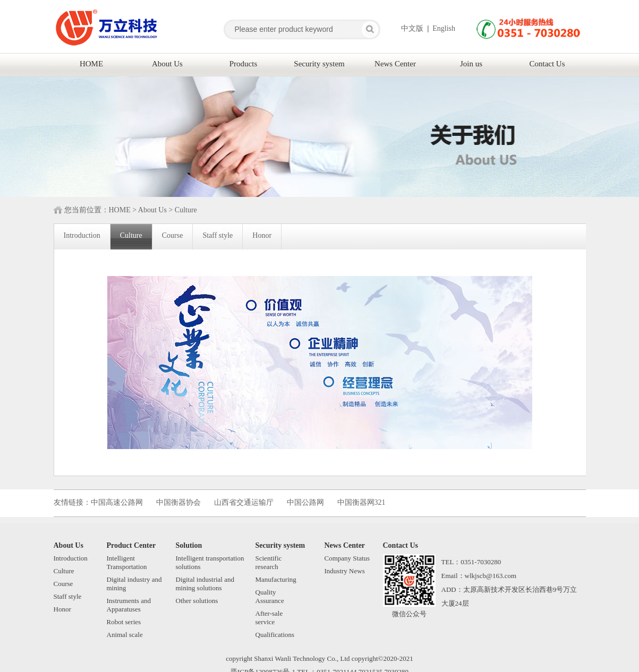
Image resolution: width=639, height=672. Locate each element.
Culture (186, 210)
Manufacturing (276, 579)
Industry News (345, 571)
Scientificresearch (269, 562)
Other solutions (197, 601)
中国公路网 (305, 502)
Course (63, 584)
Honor (62, 609)
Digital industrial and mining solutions (205, 584)
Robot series (124, 622)
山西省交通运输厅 (244, 502)
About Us (152, 210)
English (444, 28)
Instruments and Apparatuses (129, 605)
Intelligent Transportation (127, 562)
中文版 (412, 28)
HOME (120, 210)
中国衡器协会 (178, 502)
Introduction (71, 558)
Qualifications (275, 635)
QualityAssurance (270, 596)
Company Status (347, 558)
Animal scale (125, 635)
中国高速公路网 (117, 502)
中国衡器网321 (361, 502)
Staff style (68, 596)
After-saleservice (269, 618)
